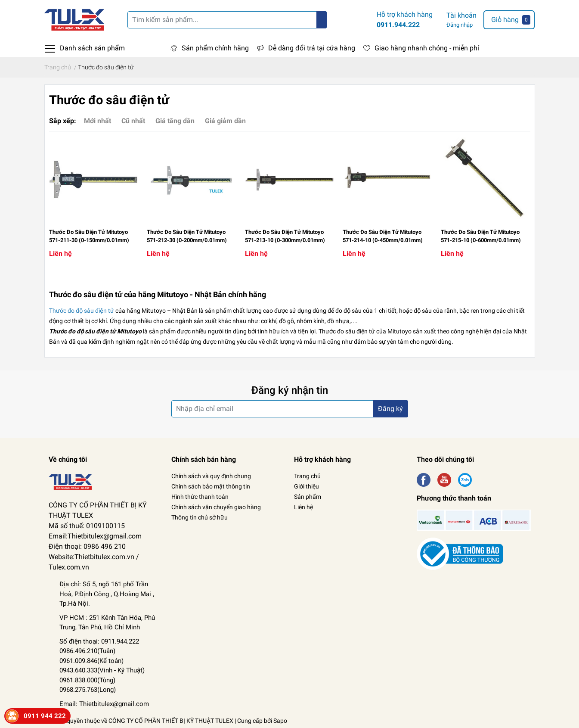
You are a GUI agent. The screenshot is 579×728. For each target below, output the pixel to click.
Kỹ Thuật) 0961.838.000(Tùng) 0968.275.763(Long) (102, 680)
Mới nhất (98, 121)
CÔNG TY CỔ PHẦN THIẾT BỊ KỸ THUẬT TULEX (171, 721)
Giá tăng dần (175, 121)
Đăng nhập (460, 25)
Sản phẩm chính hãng (215, 48)
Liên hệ (303, 507)
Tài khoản (461, 15)
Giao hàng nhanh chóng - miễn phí (427, 48)
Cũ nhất (133, 121)
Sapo (280, 721)
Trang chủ (307, 476)
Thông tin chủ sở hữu (200, 517)
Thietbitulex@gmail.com (114, 704)
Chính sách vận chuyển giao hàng (216, 507)
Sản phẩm (308, 497)
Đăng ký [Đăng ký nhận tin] (390, 409)
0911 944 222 (45, 716)
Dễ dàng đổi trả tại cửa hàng (312, 48)
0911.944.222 (398, 25)
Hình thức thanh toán (200, 497)
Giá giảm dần (225, 121)
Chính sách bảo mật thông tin (211, 486)
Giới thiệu (307, 486)
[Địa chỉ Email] (290, 409)
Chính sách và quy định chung (211, 476)
